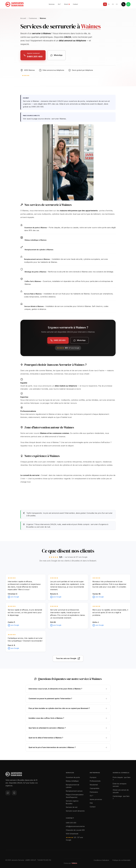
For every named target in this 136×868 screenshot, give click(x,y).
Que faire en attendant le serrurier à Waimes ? (68, 729)
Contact (75, 4)
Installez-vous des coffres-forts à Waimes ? (68, 719)
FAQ (91, 803)
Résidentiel (94, 785)
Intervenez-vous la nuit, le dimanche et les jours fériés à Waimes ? (68, 690)
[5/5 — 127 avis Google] (33, 76)
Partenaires (94, 792)
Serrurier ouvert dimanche (75, 811)
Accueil (23, 18)
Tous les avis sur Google (68, 658)
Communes (33, 18)
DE (117, 4)
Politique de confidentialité (121, 860)
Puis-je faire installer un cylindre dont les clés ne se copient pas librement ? (68, 710)
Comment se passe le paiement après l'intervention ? (68, 700)
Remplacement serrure (74, 791)
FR (105, 4)
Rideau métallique (72, 781)
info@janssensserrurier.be (75, 826)
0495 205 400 (71, 823)
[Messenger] (8, 793)
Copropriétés (95, 788)
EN (113, 4)
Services (52, 4)
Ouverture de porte (73, 777)
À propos (93, 777)
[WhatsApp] (128, 4)
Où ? (59, 4)
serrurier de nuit (44, 527)
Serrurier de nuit (72, 807)
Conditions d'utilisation (101, 860)
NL (109, 4)
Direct (67, 4)
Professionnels (95, 781)
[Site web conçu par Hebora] (76, 863)
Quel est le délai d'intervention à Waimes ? (68, 739)
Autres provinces (96, 799)
